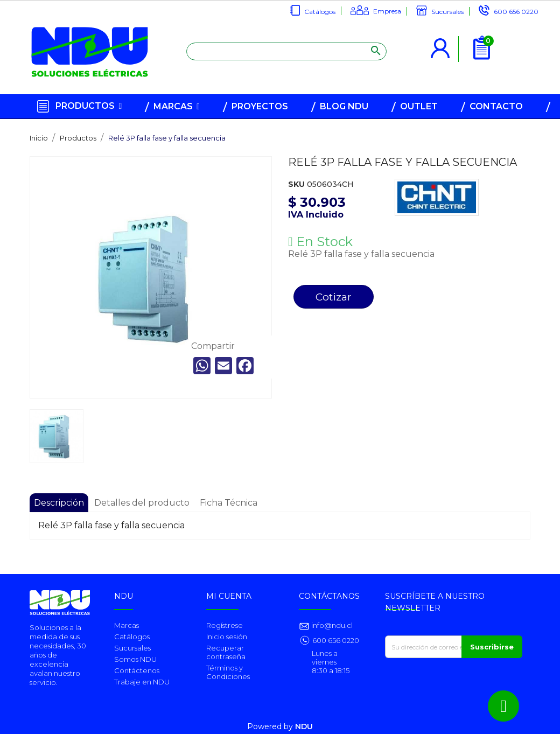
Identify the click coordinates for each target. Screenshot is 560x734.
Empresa (387, 11)
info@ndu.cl (331, 625)
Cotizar (334, 297)
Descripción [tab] (59, 503)
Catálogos (320, 12)
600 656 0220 (516, 12)
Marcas (127, 625)
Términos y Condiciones (228, 672)
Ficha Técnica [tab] (229, 503)
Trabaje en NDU (142, 682)
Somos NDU (135, 659)
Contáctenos (137, 670)
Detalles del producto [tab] (142, 503)
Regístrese (225, 625)
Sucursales (447, 12)
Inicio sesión (227, 637)
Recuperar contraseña (226, 652)
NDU (304, 726)
